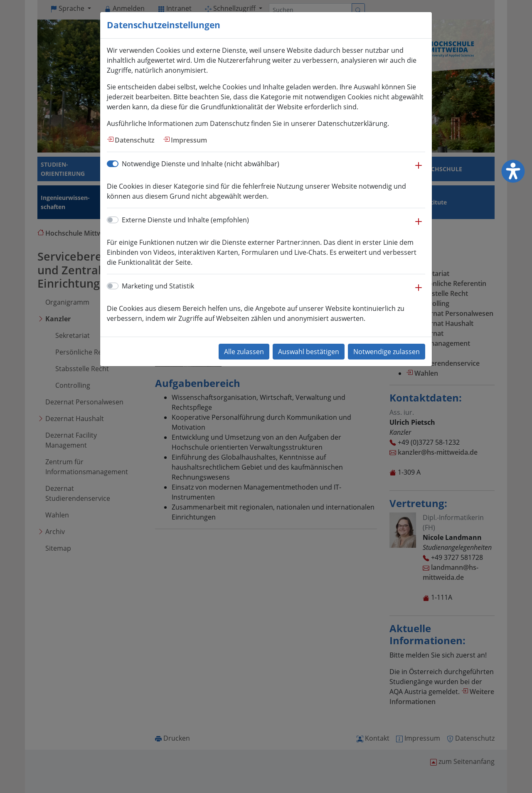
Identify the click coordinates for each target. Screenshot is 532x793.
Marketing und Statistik (158, 286)
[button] (419, 170)
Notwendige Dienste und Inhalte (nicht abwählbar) (201, 164)
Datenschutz (135, 140)
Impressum (189, 140)
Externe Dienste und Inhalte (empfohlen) (185, 220)
